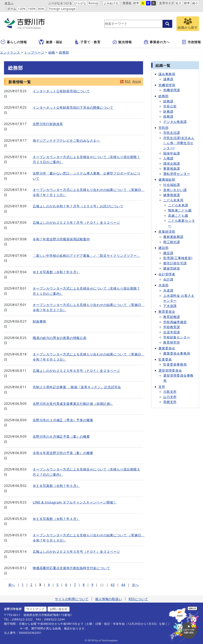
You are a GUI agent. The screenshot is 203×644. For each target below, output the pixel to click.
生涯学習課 (172, 332)
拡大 (179, 3)
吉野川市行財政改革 (48, 124)
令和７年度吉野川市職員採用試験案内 (61, 239)
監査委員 (165, 359)
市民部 (163, 128)
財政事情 (39, 321)
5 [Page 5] (58, 585)
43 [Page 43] (113, 585)
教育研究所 (172, 342)
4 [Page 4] (49, 585)
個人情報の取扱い (108, 599)
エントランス (10, 52)
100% (32, 9)
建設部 (163, 248)
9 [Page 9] (92, 585)
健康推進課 (172, 195)
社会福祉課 (172, 185)
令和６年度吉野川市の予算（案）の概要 (63, 453)
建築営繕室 (172, 268)
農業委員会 (167, 348)
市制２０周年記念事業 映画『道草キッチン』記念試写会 (77, 387)
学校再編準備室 (175, 322)
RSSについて (138, 599)
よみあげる (111, 3)
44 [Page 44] (123, 585)
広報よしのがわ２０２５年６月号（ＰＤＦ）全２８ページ (76, 371)
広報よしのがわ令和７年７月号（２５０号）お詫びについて (78, 206)
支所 (162, 387)
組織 (52, 52)
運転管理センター (177, 174)
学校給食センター (177, 337)
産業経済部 (167, 232)
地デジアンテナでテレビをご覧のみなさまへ (66, 140)
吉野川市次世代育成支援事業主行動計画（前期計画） (73, 404)
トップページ (34, 52)
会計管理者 (167, 274)
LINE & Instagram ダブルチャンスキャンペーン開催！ (75, 502)
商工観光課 (172, 242)
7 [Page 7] (75, 585)
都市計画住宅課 (175, 263)
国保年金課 (172, 153)
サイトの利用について (72, 599)
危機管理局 (167, 85)
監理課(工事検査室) (178, 258)
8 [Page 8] (84, 585)
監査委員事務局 (175, 364)
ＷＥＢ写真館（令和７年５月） (56, 486)
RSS (128, 81)
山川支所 (170, 397)
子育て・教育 (87, 42)
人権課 (168, 158)
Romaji (94, 3)
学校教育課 (172, 327)
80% (41, 9)
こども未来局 (173, 200)
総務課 (168, 101)
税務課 (168, 116)
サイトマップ (35, 609)
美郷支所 (170, 402)
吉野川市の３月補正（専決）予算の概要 (63, 420)
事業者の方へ (157, 42)
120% (22, 9)
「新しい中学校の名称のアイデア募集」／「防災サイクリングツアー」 (87, 256)
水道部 (163, 285)
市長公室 (170, 106)
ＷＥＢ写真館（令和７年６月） (56, 272)
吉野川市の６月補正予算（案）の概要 (61, 436)
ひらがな (80, 3)
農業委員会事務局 (177, 353)
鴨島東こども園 (180, 210)
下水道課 (170, 306)
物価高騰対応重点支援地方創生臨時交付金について (71, 568)
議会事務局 (167, 74)
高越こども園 (178, 216)
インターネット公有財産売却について (61, 91)
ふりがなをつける (60, 3)
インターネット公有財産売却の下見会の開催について (73, 107)
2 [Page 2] (31, 585)
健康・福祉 (51, 42)
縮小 (195, 3)
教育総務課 (172, 317)
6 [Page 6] (66, 585)
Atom (137, 81)
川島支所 (170, 392)
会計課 (168, 279)
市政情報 (191, 42)
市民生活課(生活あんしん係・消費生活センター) (179, 143)
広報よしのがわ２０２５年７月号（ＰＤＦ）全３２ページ (76, 223)
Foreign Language (62, 9)
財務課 (168, 111)
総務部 (64, 52)
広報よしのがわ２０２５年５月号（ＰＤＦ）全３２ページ (76, 552)
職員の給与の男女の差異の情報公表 (60, 338)
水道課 (168, 290)
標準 (136, 3)
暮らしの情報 (14, 42)
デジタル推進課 (175, 122)
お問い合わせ (59, 609)
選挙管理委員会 (170, 370)
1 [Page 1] (23, 585)
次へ (135, 585)
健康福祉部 (167, 180)
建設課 (168, 253)
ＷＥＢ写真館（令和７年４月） (56, 519)
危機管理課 (172, 90)
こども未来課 (178, 205)
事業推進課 (172, 169)
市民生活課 (172, 133)
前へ (12, 585)
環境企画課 (172, 164)
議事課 (168, 79)
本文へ (9, 3)
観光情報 (122, 42)
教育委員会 (167, 312)
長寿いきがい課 (175, 190)
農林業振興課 (173, 237)
